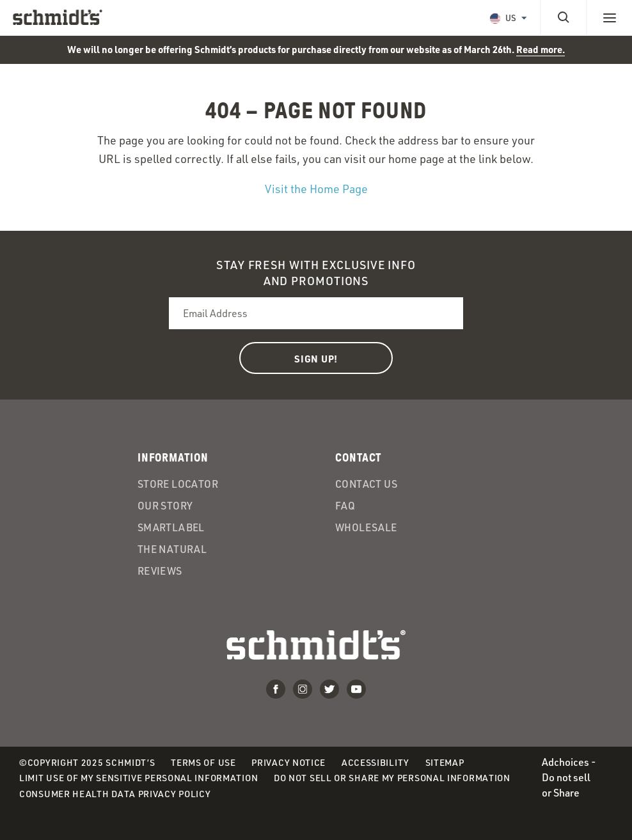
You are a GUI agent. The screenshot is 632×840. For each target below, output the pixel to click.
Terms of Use (203, 762)
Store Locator (178, 484)
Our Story (165, 506)
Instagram (303, 689)
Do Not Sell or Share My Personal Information (392, 778)
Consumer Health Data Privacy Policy (115, 794)
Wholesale (366, 527)
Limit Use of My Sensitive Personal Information (138, 778)
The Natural (172, 549)
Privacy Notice (288, 762)
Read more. (541, 49)
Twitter (329, 689)
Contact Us (366, 484)
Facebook (276, 689)
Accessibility (375, 762)
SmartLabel (171, 527)
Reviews (160, 571)
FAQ (345, 506)
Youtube (356, 689)
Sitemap (445, 762)
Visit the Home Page (316, 189)
